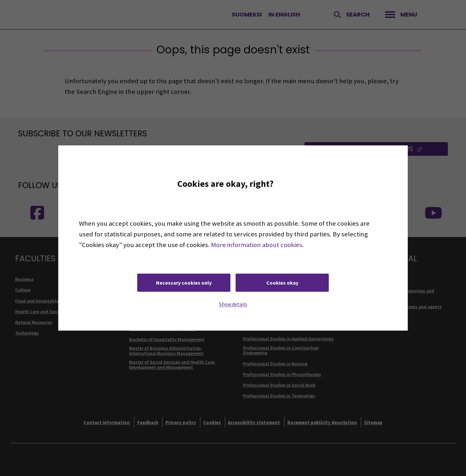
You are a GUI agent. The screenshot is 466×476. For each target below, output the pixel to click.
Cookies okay (282, 283)
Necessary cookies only (184, 283)
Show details (233, 304)
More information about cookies (257, 245)
